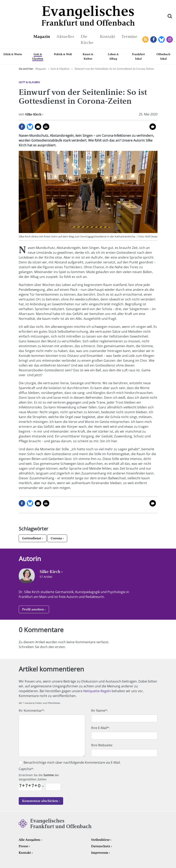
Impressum (100, 853)
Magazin (42, 36)
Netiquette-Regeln (97, 691)
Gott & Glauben (38, 56)
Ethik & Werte (13, 54)
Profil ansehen (33, 609)
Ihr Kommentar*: (32, 711)
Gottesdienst (32, 538)
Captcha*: (26, 769)
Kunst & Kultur (88, 56)
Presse (23, 846)
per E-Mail (38, 127)
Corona (56, 538)
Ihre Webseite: (102, 745)
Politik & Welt (63, 54)
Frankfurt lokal (138, 56)
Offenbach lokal (163, 56)
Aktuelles (65, 36)
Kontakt (108, 36)
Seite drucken (46, 127)
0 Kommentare (153, 127)
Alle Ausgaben (29, 840)
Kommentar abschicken (40, 801)
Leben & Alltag (113, 56)
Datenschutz (101, 846)
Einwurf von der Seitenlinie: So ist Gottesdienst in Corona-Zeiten (114, 69)
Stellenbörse (100, 840)
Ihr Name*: (99, 711)
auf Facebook (22, 127)
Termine (129, 36)
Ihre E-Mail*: (100, 728)
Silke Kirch (33, 114)
